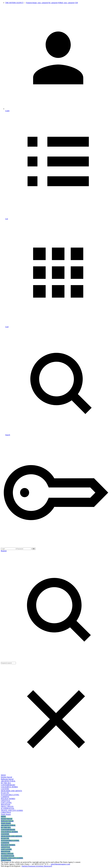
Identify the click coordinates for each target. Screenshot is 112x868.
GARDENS (5, 797)
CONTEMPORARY (8, 785)
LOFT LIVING (6, 803)
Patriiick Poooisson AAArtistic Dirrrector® (37, 866)
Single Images (6, 814)
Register (4, 551)
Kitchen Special (6, 777)
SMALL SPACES (7, 807)
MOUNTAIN (6, 805)
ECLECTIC (5, 793)
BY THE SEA (6, 783)
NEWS (3, 775)
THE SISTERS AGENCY (14, 3)
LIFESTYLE (5, 801)
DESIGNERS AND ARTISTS (11, 791)
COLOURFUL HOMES (9, 787)
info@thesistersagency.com (60, 864)
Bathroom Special (7, 779)
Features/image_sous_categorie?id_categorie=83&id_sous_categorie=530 (52, 3)
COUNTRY (5, 789)
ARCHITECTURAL (8, 781)
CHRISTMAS (6, 812)
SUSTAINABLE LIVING (10, 795)
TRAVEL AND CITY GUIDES (12, 810)
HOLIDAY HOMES (8, 799)
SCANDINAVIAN (7, 808)
